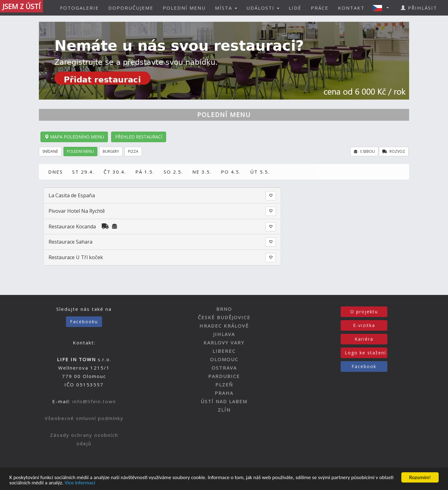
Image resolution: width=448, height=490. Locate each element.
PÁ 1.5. (145, 172)
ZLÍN (224, 410)
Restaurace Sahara (70, 242)
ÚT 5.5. (260, 172)
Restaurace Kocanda (72, 226)
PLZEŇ (224, 385)
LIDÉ (295, 8)
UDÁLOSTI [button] (263, 8)
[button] (383, 8)
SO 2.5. (173, 172)
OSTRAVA (224, 368)
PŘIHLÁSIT (419, 8)
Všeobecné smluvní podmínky (84, 418)
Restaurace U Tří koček (76, 257)
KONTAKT (351, 8)
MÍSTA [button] (226, 8)
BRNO (224, 309)
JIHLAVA (224, 334)
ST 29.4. (83, 172)
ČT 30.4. (115, 172)
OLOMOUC (224, 359)
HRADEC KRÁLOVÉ (224, 326)
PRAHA (224, 393)
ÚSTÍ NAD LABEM (224, 401)
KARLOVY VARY (224, 343)
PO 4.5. (231, 172)
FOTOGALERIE (79, 8)
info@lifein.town (94, 401)
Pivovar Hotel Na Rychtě (77, 211)
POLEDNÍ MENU (184, 8)
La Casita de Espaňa (72, 195)
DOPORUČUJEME (131, 8)
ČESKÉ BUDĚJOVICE (224, 317)
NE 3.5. (202, 172)
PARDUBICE (224, 376)
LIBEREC (224, 351)
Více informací (80, 483)
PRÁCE (320, 8)
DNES (56, 172)
